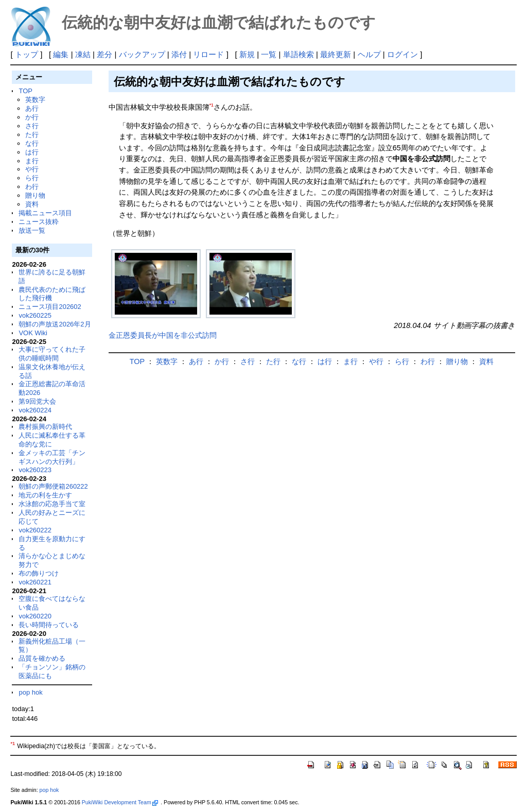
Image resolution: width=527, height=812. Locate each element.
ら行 (32, 178)
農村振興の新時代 (45, 427)
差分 (104, 54)
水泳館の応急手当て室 (52, 504)
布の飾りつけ (39, 573)
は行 (32, 152)
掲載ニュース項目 (45, 213)
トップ (27, 54)
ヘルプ (369, 54)
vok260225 (35, 315)
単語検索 (298, 54)
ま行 (32, 161)
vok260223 (35, 470)
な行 (32, 143)
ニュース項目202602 (50, 307)
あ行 (32, 108)
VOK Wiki (33, 333)
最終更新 (336, 54)
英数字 (35, 100)
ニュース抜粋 (39, 222)
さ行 (32, 126)
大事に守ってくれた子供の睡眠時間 (52, 354)
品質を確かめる (42, 658)
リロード (208, 54)
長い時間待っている (49, 625)
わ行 (32, 187)
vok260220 (35, 616)
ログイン (402, 54)
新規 (247, 54)
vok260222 (35, 530)
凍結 (83, 54)
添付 (179, 54)
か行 (32, 117)
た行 (32, 135)
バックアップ (142, 54)
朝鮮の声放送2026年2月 (55, 324)
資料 (32, 204)
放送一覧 (32, 230)
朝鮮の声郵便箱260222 (53, 486)
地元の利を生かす (45, 495)
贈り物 (35, 195)
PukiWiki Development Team (120, 802)
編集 (61, 54)
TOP (25, 91)
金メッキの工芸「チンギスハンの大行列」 (52, 457)
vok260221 (35, 582)
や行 (32, 169)
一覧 (269, 54)
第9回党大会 (37, 401)
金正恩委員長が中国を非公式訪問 (163, 335)
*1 (212, 105)
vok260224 (35, 410)
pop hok (30, 692)
